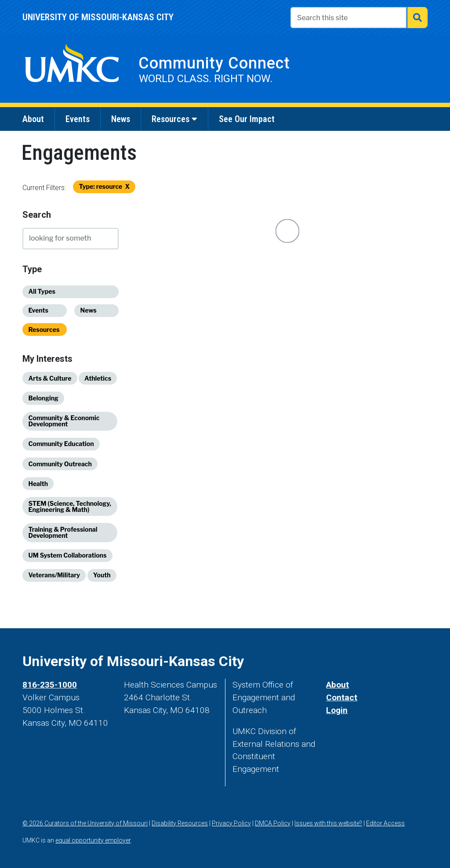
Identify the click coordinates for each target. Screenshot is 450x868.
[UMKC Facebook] (312, 661)
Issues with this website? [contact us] (328, 823)
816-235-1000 (50, 685)
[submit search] (417, 18)
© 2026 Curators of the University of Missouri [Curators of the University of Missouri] (85, 823)
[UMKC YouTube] (373, 661)
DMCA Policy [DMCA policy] (273, 823)
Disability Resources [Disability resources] (180, 823)
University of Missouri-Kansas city (98, 17)
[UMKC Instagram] (352, 661)
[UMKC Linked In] (393, 661)
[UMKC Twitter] (332, 661)
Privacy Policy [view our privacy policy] (231, 823)
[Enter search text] (348, 18)
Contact (342, 697)
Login (337, 710)
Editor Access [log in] (385, 823)
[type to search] (71, 239)
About (337, 685)
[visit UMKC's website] (72, 68)
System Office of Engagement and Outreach (264, 697)
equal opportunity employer (93, 840)
